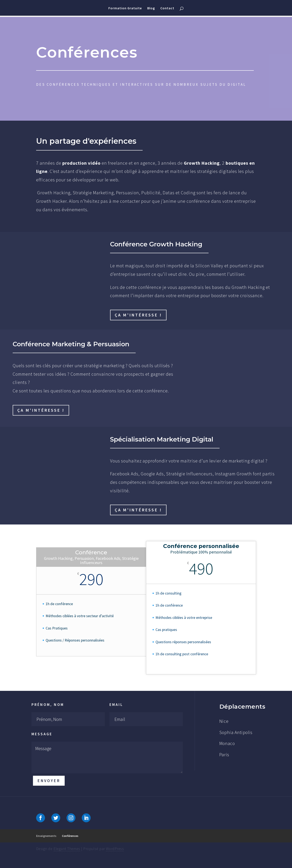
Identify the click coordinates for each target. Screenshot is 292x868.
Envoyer (49, 781)
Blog (151, 8)
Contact (167, 8)
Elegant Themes (67, 849)
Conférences (70, 836)
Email (116, 704)
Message (42, 734)
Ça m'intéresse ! (138, 315)
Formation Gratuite (125, 8)
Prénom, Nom (48, 704)
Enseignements (46, 836)
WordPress (115, 849)
